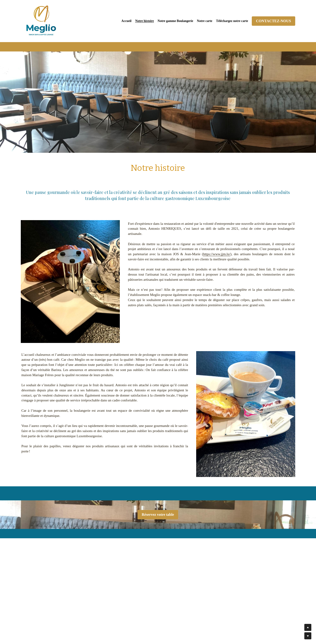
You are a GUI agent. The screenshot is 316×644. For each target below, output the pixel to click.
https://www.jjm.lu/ (217, 254)
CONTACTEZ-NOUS (273, 21)
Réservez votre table (158, 515)
